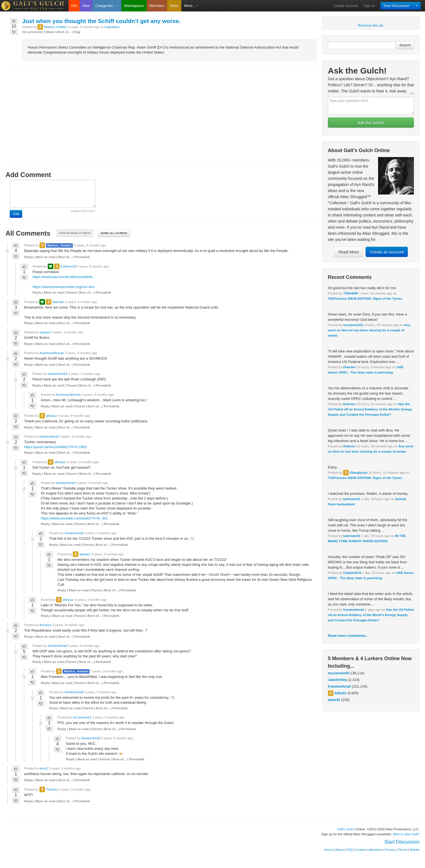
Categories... (107, 6)
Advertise (376, 850)
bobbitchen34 (57, 374)
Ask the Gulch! (371, 123)
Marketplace (134, 6)
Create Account (346, 6)
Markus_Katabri (55, 27)
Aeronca (46, 625)
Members (157, 6)
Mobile (415, 850)
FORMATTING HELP (83, 211)
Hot (74, 6)
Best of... (64, 32)
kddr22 (340, 693)
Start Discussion (396, 6)
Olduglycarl (358, 472)
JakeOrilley (337, 680)
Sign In (369, 6)
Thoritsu (52, 789)
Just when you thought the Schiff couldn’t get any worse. (101, 21)
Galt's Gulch (346, 829)
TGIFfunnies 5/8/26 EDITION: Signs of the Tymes (365, 298)
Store (174, 6)
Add (16, 214)
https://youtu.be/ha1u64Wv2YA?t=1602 (56, 447)
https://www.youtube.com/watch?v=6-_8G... (76, 518)
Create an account (387, 252)
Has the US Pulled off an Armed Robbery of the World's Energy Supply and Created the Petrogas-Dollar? (370, 409)
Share (50, 32)
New (86, 6)
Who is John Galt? (406, 834)
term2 (44, 768)
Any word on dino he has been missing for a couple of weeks (369, 330)
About (339, 850)
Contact (361, 850)
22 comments (33, 32)
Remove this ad (370, 25)
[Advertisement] (161, 110)
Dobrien (349, 367)
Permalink (82, 257)
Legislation (112, 27)
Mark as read (45, 257)
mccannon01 (353, 325)
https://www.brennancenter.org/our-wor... (65, 287)
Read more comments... (348, 636)
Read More (349, 252)
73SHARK (351, 293)
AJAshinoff (68, 266)
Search (405, 45)
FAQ (349, 850)
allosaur (51, 416)
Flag (77, 32)
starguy (45, 332)
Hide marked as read (75, 233)
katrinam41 (352, 499)
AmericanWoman (52, 353)
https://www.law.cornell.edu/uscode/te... (64, 277)
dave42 (334, 700)
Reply (29, 257)
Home (328, 850)
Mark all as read (114, 233)
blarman (58, 302)
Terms (403, 850)
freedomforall (354, 610)
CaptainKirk (352, 573)
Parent (71, 292)
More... (191, 6)
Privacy (391, 850)
